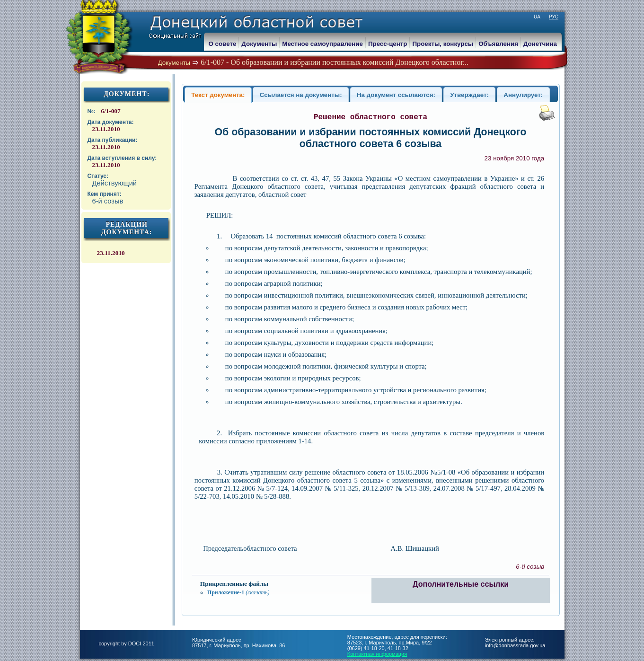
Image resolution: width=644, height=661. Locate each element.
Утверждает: (469, 95)
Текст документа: (218, 95)
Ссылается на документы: (301, 95)
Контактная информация (377, 654)
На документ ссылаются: (396, 95)
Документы (174, 63)
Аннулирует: (523, 95)
